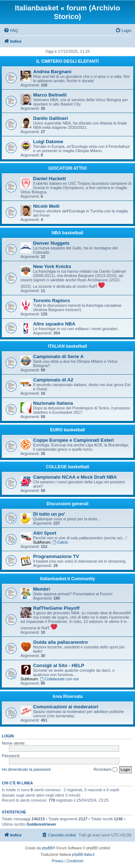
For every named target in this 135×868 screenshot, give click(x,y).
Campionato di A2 (53, 380)
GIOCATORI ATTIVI (67, 168)
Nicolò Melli (46, 206)
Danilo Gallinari (51, 118)
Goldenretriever (41, 824)
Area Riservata (67, 696)
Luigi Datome (48, 142)
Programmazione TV (56, 556)
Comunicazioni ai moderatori (66, 707)
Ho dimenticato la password (26, 769)
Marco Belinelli (50, 95)
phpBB (47, 848)
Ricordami (105, 770)
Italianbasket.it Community (67, 579)
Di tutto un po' (49, 514)
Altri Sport (45, 533)
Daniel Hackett (49, 179)
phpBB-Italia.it (83, 855)
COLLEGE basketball (67, 467)
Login (8, 736)
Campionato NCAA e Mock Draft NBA (75, 477)
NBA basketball (68, 233)
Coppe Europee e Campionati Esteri (73, 440)
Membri (42, 589)
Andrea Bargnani (52, 72)
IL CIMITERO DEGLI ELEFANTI (68, 61)
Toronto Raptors (51, 301)
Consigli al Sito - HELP (59, 665)
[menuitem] (11, 31)
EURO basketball (67, 430)
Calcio (60, 542)
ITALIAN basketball (67, 346)
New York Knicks (52, 266)
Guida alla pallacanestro (60, 642)
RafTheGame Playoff (56, 608)
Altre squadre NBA (54, 324)
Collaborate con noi (59, 679)
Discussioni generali (67, 504)
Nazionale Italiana (53, 403)
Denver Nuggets (51, 243)
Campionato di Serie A (58, 356)
